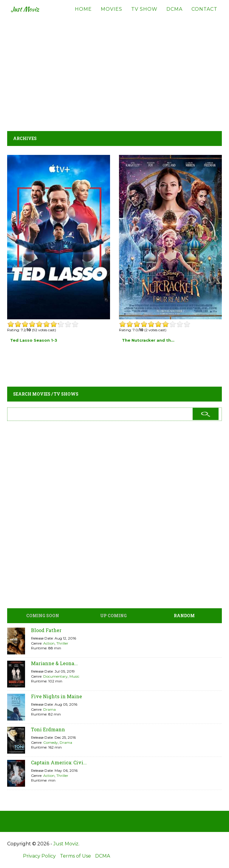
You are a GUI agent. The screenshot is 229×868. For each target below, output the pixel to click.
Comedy (51, 742)
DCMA (174, 15)
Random (184, 616)
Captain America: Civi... (59, 762)
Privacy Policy (39, 856)
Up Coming (113, 616)
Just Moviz (29, 15)
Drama (49, 709)
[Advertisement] (114, 71)
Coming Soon (43, 616)
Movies (112, 15)
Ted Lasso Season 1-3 (34, 340)
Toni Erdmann (48, 729)
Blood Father (46, 630)
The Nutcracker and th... (148, 340)
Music (74, 676)
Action (49, 643)
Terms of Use (75, 856)
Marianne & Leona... (54, 663)
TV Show (144, 15)
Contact (204, 15)
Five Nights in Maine (57, 696)
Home (83, 15)
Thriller (62, 643)
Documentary (55, 676)
